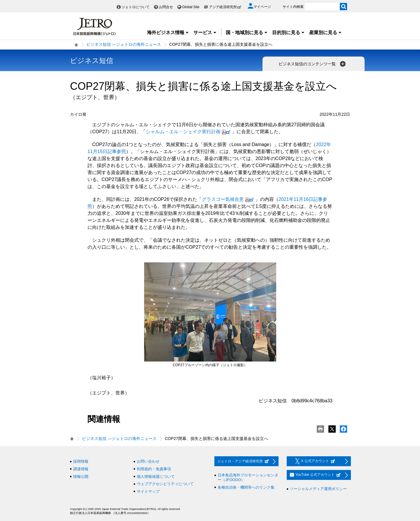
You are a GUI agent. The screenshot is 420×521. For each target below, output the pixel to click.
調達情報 (81, 469)
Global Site (191, 7)
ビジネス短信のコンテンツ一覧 (313, 64)
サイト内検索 (293, 7)
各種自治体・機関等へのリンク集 (246, 487)
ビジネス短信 (92, 60)
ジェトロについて (136, 7)
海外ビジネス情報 (168, 33)
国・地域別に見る (247, 33)
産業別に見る (325, 33)
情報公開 (81, 477)
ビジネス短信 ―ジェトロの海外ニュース (124, 44)
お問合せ (166, 7)
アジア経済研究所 (225, 7)
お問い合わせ (148, 461)
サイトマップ (148, 491)
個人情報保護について (156, 477)
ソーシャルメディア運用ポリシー (318, 489)
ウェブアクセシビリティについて (165, 484)
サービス (205, 33)
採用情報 (81, 461)
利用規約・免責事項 (154, 469)
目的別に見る (288, 33)
